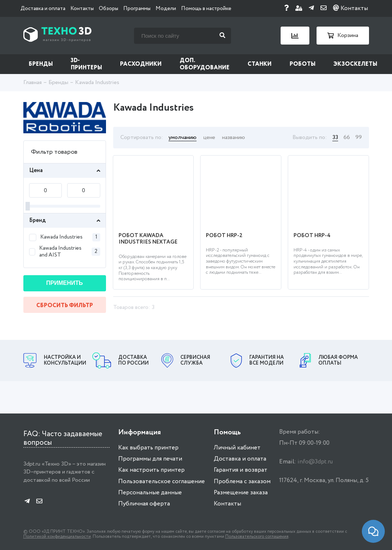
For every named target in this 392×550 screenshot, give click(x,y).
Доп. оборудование (205, 64)
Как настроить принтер (151, 470)
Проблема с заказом (242, 482)
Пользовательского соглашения (257, 537)
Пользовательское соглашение (162, 482)
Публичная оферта (144, 504)
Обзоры (109, 9)
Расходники (141, 64)
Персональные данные (150, 493)
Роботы (303, 64)
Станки (260, 64)
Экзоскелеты (355, 64)
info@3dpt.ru (315, 462)
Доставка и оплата (43, 9)
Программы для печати (150, 459)
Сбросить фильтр (65, 306)
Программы (137, 9)
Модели (166, 9)
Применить (65, 283)
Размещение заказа (241, 493)
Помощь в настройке (206, 9)
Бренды (41, 64)
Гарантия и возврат (241, 470)
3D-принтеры (86, 64)
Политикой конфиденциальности (57, 537)
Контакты (82, 9)
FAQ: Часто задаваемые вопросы (63, 439)
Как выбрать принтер (148, 448)
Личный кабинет (237, 448)
